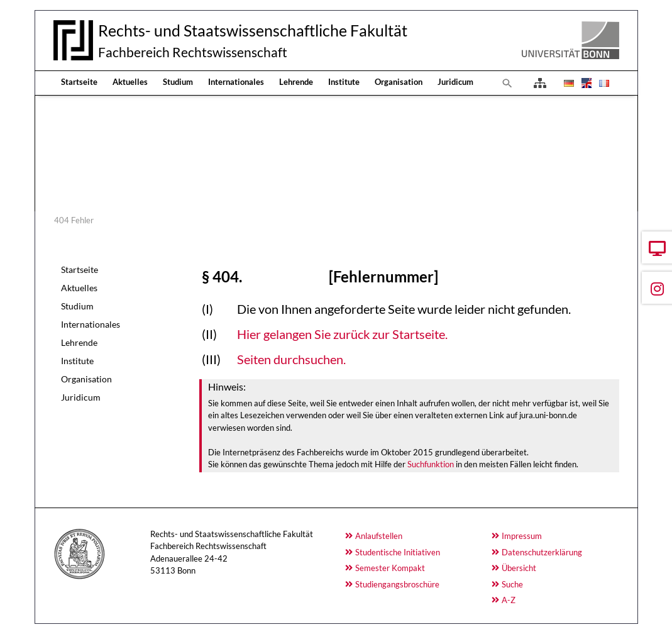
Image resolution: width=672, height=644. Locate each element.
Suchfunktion (431, 464)
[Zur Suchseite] (507, 83)
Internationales (236, 82)
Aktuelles (130, 82)
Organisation (399, 82)
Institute (344, 82)
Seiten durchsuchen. (291, 359)
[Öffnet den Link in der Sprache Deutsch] (568, 83)
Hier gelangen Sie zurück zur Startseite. (342, 334)
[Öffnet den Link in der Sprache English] (585, 83)
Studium (178, 82)
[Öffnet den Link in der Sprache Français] (603, 83)
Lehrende (296, 82)
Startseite (79, 82)
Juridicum (455, 82)
